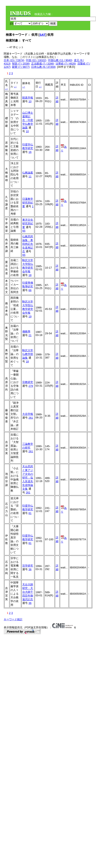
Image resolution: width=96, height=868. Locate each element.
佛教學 (26, 332)
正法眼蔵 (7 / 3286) (43, 64)
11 (30, 176)
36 (30, 569)
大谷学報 (28, 414)
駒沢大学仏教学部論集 (28, 354)
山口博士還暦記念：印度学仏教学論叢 (28, 120)
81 (30, 513)
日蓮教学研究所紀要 (28, 203)
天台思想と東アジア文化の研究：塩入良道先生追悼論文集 (28, 478)
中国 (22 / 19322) (36, 60)
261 (31, 418)
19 (30, 316)
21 (30, 335)
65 (24, 231)
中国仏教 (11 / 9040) (60, 60)
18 (30, 275)
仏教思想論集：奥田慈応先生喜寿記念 (28, 244)
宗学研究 (28, 566)
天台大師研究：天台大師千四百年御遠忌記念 (28, 592)
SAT (42, 35)
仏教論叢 (28, 173)
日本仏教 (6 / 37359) (43, 67)
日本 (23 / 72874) (14, 60)
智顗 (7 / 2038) (21, 64)
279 (31, 386)
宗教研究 (28, 382)
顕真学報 (28, 98)
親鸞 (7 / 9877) (21, 67)
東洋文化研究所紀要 (28, 223)
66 (30, 290)
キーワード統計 (13, 619)
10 (30, 101)
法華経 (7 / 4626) (66, 64)
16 (30, 152)
